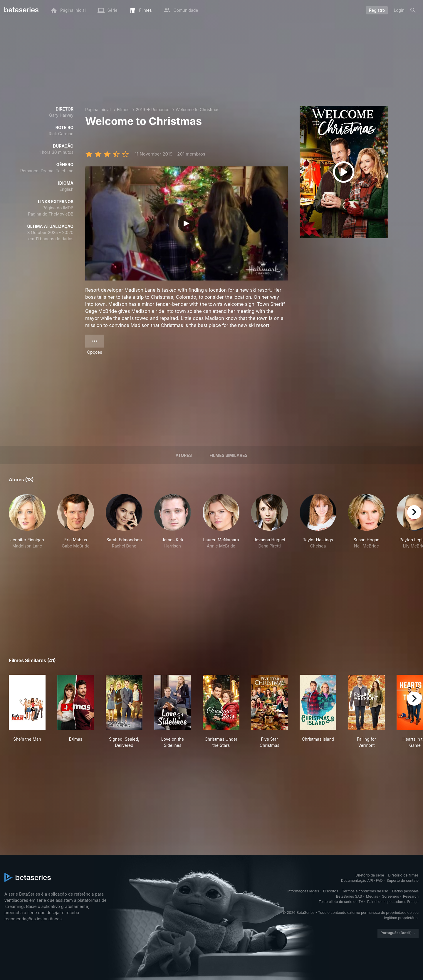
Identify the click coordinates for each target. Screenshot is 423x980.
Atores (184, 455)
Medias (372, 896)
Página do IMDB (58, 208)
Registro (377, 10)
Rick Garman (61, 134)
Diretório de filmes (403, 875)
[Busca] (413, 10)
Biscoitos (331, 891)
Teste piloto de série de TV (341, 902)
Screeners (391, 896)
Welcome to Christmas (198, 110)
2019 (140, 110)
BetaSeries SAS (349, 896)
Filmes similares (228, 455)
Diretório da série (370, 875)
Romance (160, 110)
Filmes (123, 110)
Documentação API (357, 880)
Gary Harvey (61, 115)
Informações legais (303, 891)
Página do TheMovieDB (51, 214)
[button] (27, 521)
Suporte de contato (403, 880)
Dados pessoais (405, 891)
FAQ (379, 880)
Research (411, 896)
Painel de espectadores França (393, 902)
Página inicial (98, 110)
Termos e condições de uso (365, 891)
